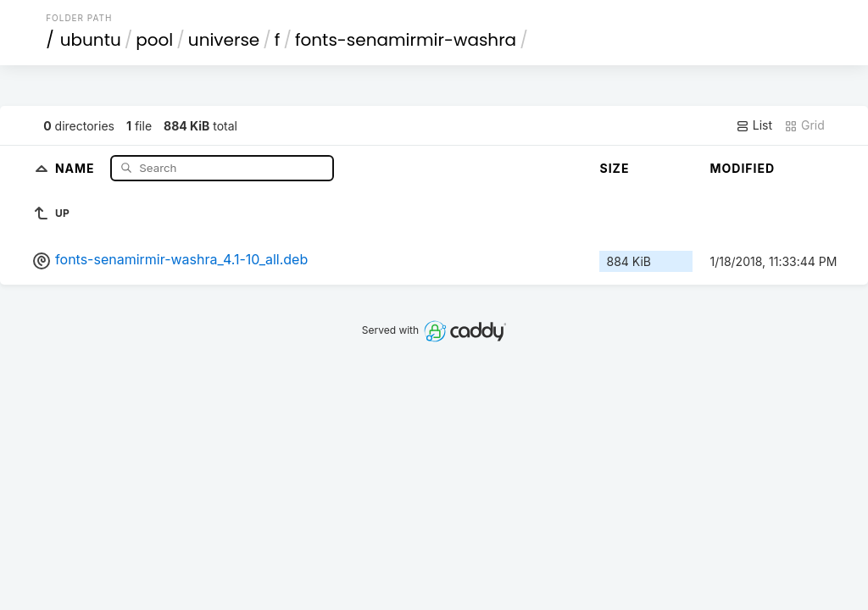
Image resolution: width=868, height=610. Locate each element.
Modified (742, 168)
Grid (804, 125)
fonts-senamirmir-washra (406, 40)
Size (614, 168)
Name (77, 167)
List (754, 125)
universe (224, 40)
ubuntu (91, 40)
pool (154, 40)
